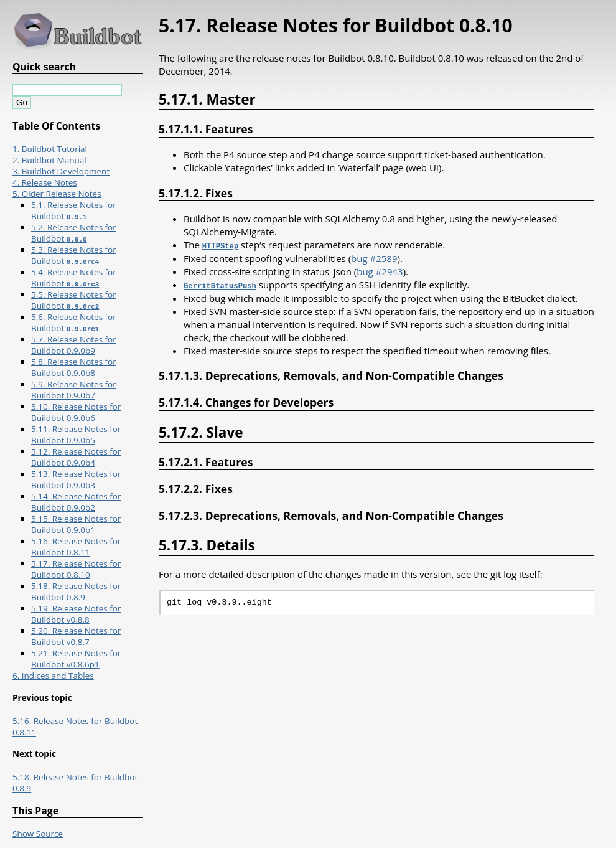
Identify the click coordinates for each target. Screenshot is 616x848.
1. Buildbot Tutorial (50, 149)
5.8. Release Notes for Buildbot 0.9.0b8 (74, 367)
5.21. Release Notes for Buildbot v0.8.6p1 (76, 659)
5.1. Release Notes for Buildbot (74, 210)
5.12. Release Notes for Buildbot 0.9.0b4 (76, 457)
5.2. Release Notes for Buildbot (74, 233)
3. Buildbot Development (61, 171)
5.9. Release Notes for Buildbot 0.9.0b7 (74, 390)
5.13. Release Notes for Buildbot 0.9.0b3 (76, 479)
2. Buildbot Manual (49, 160)
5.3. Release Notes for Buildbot (74, 255)
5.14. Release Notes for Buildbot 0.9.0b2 (76, 502)
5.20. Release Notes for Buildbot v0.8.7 (76, 636)
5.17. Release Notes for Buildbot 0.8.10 (76, 569)
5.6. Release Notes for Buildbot (74, 323)
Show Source (38, 834)
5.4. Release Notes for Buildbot (74, 278)
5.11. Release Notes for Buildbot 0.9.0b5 (76, 435)
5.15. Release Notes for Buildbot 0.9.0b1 (76, 524)
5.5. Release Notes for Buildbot (74, 300)
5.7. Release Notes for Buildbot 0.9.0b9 (74, 345)
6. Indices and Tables (53, 676)
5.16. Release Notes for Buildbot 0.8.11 (76, 547)
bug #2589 (374, 258)
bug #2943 (380, 271)
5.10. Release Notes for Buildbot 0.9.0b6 (76, 412)
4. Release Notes (45, 182)
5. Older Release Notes (57, 194)
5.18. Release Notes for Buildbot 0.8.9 (76, 591)
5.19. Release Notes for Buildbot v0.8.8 (76, 614)
